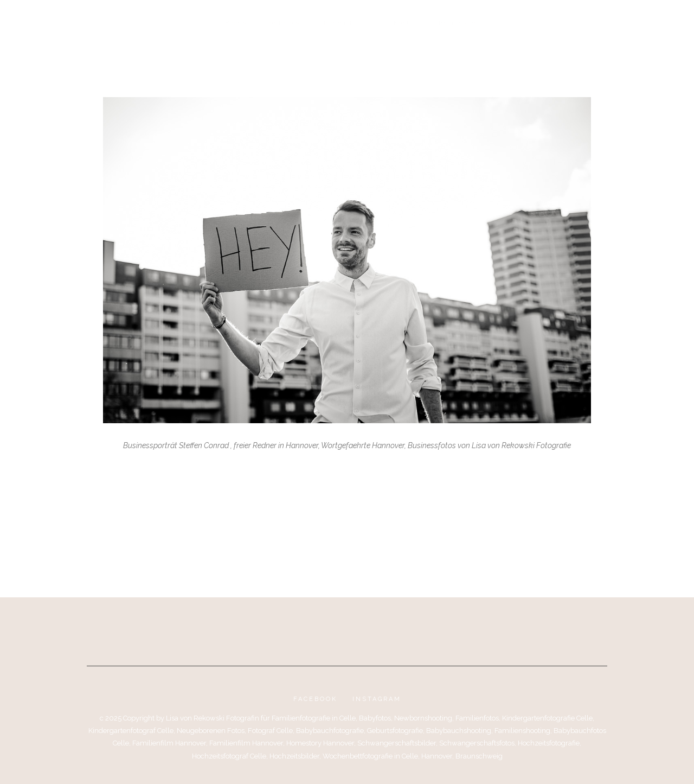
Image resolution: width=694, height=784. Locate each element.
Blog (233, 23)
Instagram (377, 699)
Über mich (336, 23)
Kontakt (407, 23)
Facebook (315, 699)
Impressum (458, 23)
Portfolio (279, 23)
